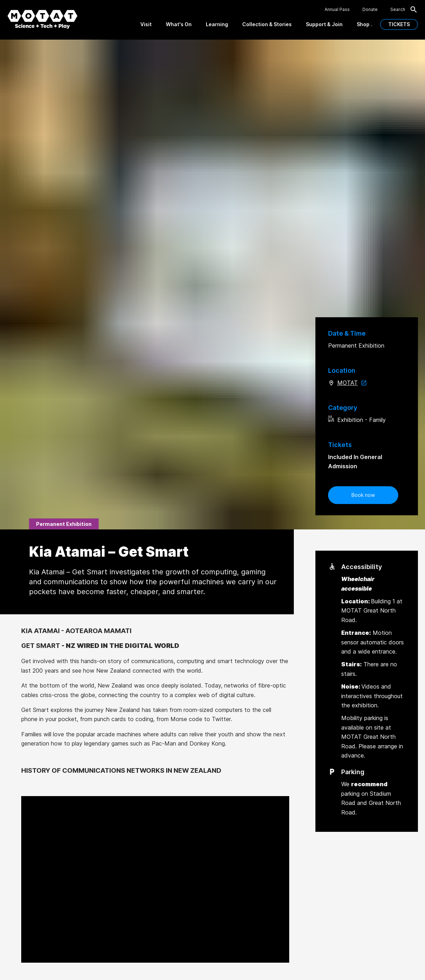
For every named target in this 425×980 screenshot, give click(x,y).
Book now (363, 495)
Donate (370, 10)
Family (377, 420)
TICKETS (399, 24)
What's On (179, 24)
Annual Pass (337, 10)
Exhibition (350, 420)
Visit (146, 24)
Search (404, 10)
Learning (217, 24)
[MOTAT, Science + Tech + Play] (42, 19)
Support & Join (324, 24)
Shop (363, 24)
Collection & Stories (267, 24)
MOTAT (354, 383)
